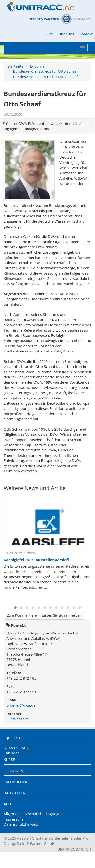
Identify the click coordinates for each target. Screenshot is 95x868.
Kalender (11, 753)
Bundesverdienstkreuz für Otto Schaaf (45, 71)
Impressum (13, 819)
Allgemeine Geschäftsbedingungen (33, 814)
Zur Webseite (18, 719)
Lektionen (13, 771)
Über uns (66, 34)
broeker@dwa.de (21, 705)
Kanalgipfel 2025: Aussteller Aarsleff (36, 560)
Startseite (15, 66)
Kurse (9, 759)
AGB (7, 804)
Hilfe (49, 34)
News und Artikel (18, 748)
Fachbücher (15, 782)
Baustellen (15, 793)
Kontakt (86, 34)
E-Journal (38, 66)
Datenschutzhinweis (21, 824)
